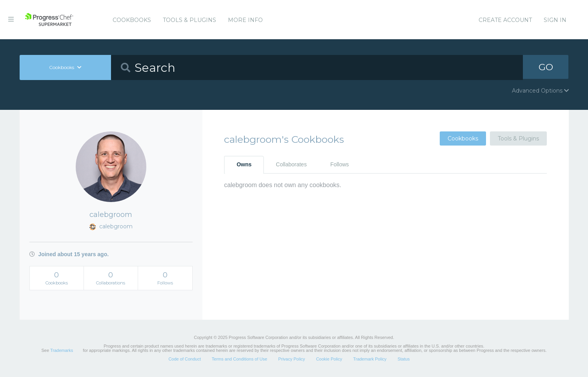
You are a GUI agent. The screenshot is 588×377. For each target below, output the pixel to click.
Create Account (505, 20)
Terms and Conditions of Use (239, 359)
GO (546, 67)
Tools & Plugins (189, 20)
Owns (244, 164)
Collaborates (291, 164)
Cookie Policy (329, 359)
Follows (340, 164)
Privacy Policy (291, 359)
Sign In (555, 20)
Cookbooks (132, 20)
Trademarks (62, 350)
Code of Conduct (185, 359)
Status (403, 359)
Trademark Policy (370, 359)
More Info (245, 20)
